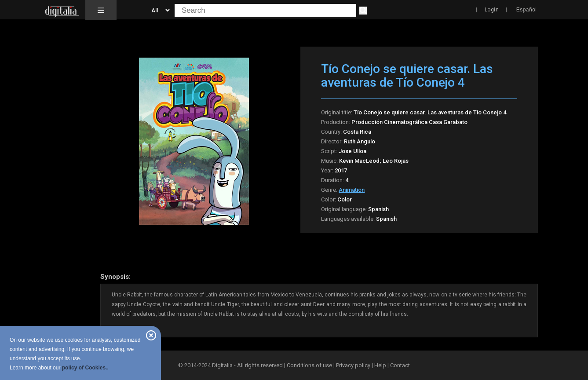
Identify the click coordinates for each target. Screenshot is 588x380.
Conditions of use (310, 365)
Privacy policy (353, 365)
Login (492, 10)
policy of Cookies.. (85, 368)
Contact (400, 365)
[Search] (363, 11)
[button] (101, 10)
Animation (352, 190)
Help (380, 365)
